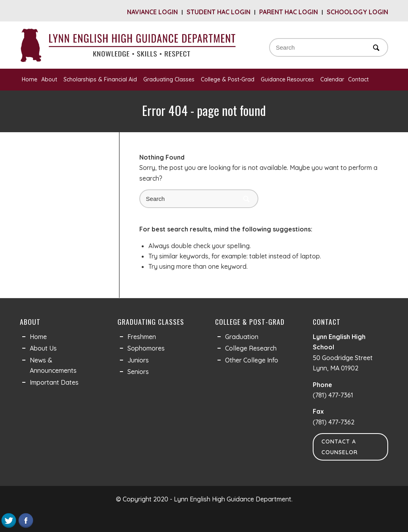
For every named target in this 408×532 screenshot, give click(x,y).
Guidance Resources (289, 79)
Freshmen (142, 337)
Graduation (242, 337)
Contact (360, 79)
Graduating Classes (170, 79)
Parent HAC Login (289, 12)
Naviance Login (152, 12)
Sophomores (146, 348)
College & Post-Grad (229, 79)
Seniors (138, 372)
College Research (251, 348)
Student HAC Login (218, 12)
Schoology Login (357, 12)
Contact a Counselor (340, 447)
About (50, 79)
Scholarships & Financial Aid (101, 79)
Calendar (332, 79)
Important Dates (54, 382)
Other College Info (252, 360)
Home (30, 79)
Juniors (138, 360)
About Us (43, 348)
